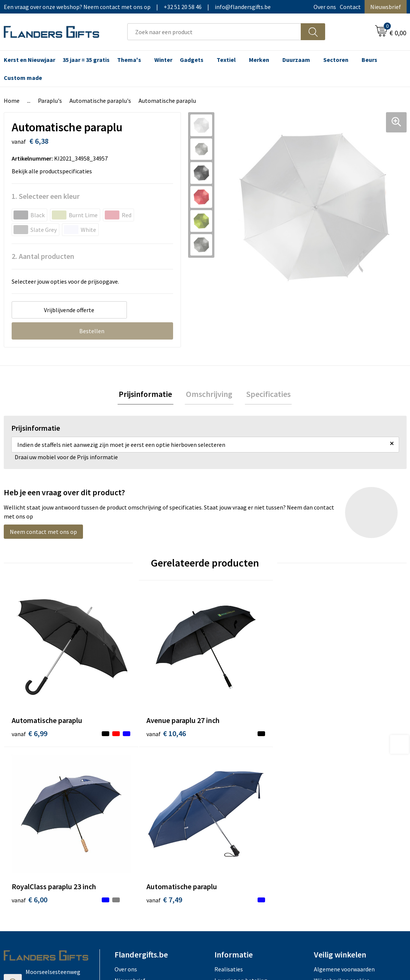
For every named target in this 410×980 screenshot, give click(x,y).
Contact (350, 7)
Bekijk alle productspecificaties (54, 171)
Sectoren (336, 60)
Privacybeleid (331, 793)
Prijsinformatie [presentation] (148, 395)
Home (12, 101)
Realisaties (229, 770)
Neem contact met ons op (43, 533)
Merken (259, 60)
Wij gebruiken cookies (342, 781)
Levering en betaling (241, 781)
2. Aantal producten (43, 256)
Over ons (325, 7)
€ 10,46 (132, 700)
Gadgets (192, 60)
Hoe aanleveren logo (241, 816)
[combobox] (214, 32)
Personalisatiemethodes (246, 804)
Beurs (369, 60)
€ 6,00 (231, 700)
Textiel (226, 60)
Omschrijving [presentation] (209, 395)
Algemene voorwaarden (344, 770)
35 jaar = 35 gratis (86, 60)
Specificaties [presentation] (266, 395)
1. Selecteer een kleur (46, 196)
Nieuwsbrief (386, 7)
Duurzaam (296, 60)
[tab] (148, 395)
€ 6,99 (29, 700)
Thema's (129, 60)
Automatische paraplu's (100, 101)
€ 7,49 (331, 700)
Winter (163, 60)
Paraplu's (50, 101)
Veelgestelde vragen (141, 793)
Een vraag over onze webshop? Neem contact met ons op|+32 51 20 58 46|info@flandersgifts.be (137, 7)
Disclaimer (328, 804)
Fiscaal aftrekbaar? (238, 793)
